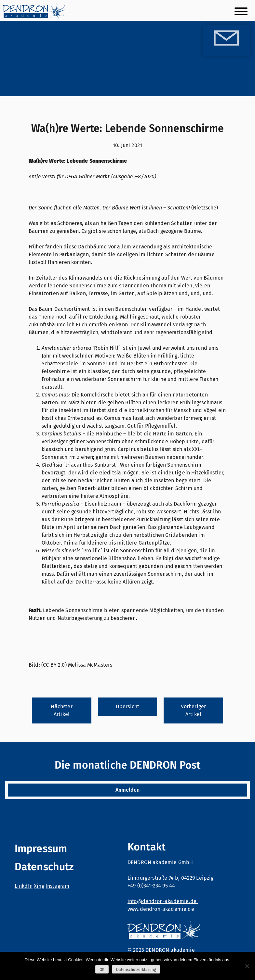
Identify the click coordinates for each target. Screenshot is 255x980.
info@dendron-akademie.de (163, 901)
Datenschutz (44, 867)
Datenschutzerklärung (136, 970)
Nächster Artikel (61, 710)
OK (102, 970)
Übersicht (127, 706)
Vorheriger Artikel (194, 710)
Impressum (41, 848)
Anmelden (127, 790)
